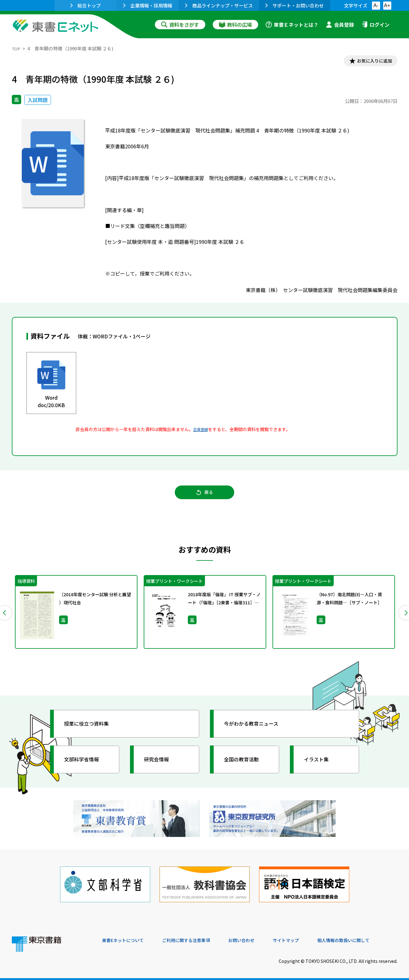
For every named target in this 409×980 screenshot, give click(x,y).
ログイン (375, 25)
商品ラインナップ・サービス (219, 5)
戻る (205, 497)
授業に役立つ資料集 (91, 729)
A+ (387, 5)
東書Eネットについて (126, 938)
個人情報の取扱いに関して (368, 938)
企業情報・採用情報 (148, 5)
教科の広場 (235, 25)
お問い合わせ (256, 938)
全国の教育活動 (246, 765)
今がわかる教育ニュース (257, 729)
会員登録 (340, 25)
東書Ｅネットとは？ (292, 25)
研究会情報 (160, 765)
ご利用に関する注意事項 (196, 938)
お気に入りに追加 (370, 62)
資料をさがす (180, 25)
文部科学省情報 (86, 765)
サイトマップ (304, 938)
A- (376, 5)
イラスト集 (320, 765)
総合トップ (86, 5)
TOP (17, 48)
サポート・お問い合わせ (295, 5)
